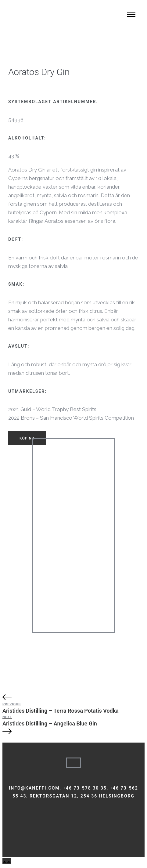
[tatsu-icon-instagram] (18, 814)
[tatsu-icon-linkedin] (27, 814)
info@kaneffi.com (34, 788)
